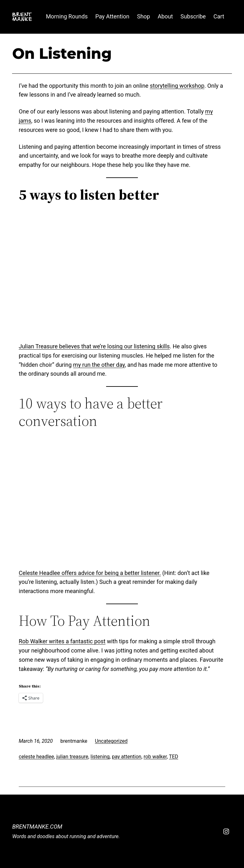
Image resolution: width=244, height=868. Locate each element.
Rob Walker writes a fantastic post (62, 641)
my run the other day (99, 365)
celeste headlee (36, 757)
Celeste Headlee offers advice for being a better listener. (90, 573)
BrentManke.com (37, 827)
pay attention (127, 757)
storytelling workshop (177, 86)
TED (174, 757)
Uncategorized (111, 741)
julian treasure (72, 757)
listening (100, 757)
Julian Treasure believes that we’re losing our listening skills (94, 346)
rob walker (155, 757)
